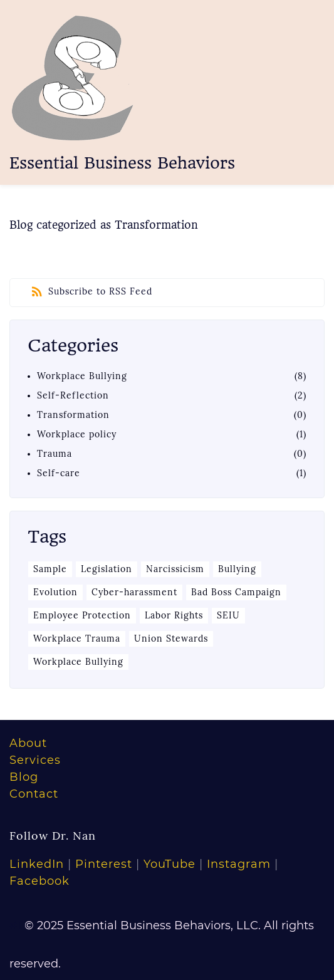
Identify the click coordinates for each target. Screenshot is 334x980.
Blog (24, 777)
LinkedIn (37, 864)
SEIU (228, 615)
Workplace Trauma (77, 639)
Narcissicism (175, 569)
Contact (34, 794)
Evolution (55, 592)
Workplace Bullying (82, 376)
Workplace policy (77, 434)
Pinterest (104, 864)
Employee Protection (82, 615)
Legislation (107, 569)
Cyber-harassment (134, 592)
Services (35, 760)
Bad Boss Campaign (236, 592)
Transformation (73, 415)
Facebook (39, 881)
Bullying (237, 569)
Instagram (239, 864)
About (28, 743)
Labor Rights (174, 615)
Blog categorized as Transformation (104, 225)
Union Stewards (171, 639)
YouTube (170, 864)
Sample (50, 569)
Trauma (55, 454)
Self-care (59, 473)
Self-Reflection (73, 395)
